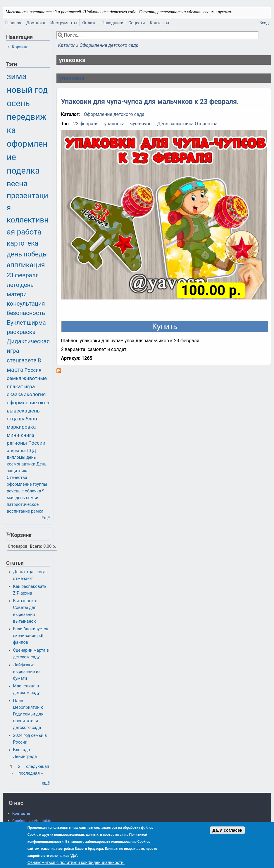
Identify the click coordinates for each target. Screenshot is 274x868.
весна (17, 184)
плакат (15, 386)
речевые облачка (24, 491)
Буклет (16, 323)
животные (35, 378)
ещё (46, 783)
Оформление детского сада (109, 45)
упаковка (71, 78)
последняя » (31, 773)
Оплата (89, 23)
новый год (27, 90)
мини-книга (20, 435)
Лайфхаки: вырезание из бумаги (27, 672)
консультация (26, 304)
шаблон (28, 419)
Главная (13, 23)
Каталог (66, 45)
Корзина (20, 47)
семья (14, 378)
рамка (37, 511)
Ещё (46, 518)
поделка (23, 171)
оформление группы (27, 484)
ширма (36, 323)
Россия (33, 370)
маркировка (21, 427)
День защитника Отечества (187, 124)
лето (13, 285)
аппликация (26, 265)
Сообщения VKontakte (32, 821)
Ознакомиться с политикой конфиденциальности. (76, 862)
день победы (27, 254)
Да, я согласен (227, 830)
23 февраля (86, 124)
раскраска (21, 332)
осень (18, 103)
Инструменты (64, 23)
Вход (264, 23)
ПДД (31, 451)
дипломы (16, 457)
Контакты (159, 23)
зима (17, 76)
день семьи (27, 498)
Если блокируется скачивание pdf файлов (31, 636)
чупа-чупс (141, 124)
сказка (15, 394)
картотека (23, 243)
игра (30, 386)
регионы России (26, 443)
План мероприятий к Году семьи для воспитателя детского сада (28, 714)
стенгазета (22, 360)
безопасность (26, 313)
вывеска (17, 411)
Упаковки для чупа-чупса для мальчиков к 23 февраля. (150, 102)
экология (35, 394)
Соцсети (137, 23)
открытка (16, 451)
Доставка (36, 23)
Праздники (112, 23)
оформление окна (28, 403)
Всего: (36, 546)
